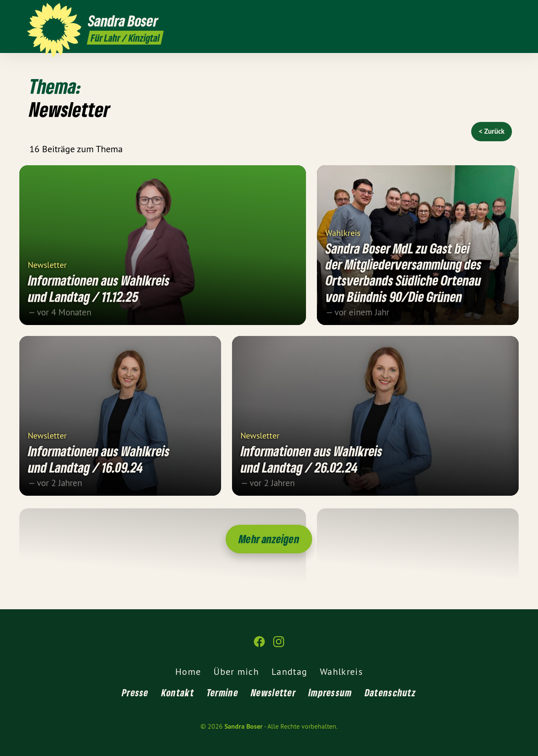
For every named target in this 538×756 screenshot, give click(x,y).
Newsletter (47, 264)
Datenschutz (390, 692)
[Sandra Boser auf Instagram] (506, 11)
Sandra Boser (244, 726)
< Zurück (492, 131)
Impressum (330, 692)
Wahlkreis (343, 232)
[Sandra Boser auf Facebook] (494, 11)
